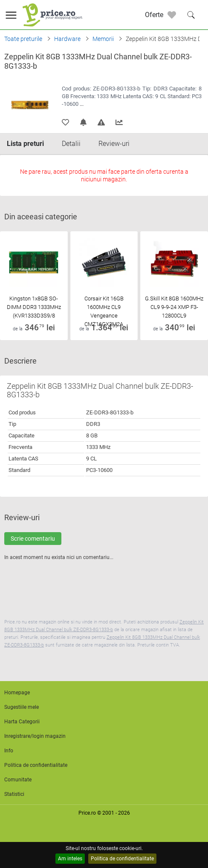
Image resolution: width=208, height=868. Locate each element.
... (82, 104)
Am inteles (70, 859)
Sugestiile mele (22, 707)
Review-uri (114, 144)
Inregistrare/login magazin (35, 736)
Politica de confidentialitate (122, 859)
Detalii (71, 144)
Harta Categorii (22, 722)
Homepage (17, 693)
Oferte (154, 15)
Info (9, 751)
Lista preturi (25, 144)
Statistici (14, 794)
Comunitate (18, 780)
